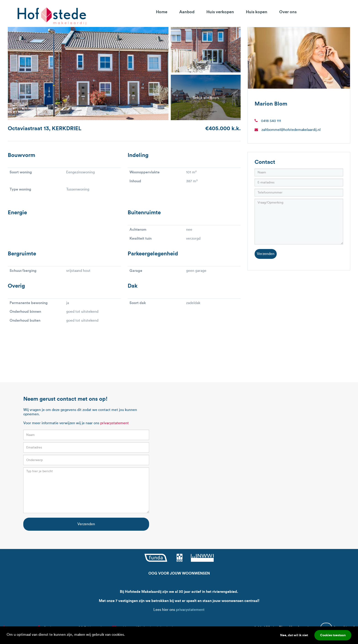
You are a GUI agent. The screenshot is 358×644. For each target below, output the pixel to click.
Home (162, 12)
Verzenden (266, 254)
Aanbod (187, 12)
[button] (126, 635)
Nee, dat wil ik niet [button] (294, 635)
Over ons (288, 12)
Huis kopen (257, 12)
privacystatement (115, 423)
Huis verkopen (220, 12)
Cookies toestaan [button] (333, 635)
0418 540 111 (271, 121)
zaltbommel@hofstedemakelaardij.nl (291, 130)
